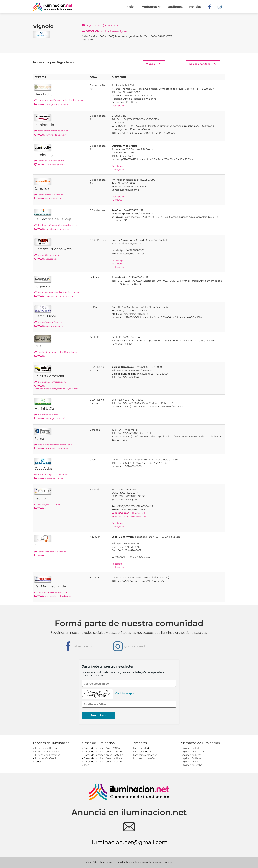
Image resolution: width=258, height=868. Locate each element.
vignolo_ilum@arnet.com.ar (101, 25)
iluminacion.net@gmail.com (129, 842)
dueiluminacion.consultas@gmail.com (56, 352)
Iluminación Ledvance (47, 755)
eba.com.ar (46, 259)
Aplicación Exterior (193, 748)
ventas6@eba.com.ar (47, 255)
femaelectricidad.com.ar (52, 448)
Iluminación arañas (144, 758)
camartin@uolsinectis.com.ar (51, 592)
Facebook (117, 166)
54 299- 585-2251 (129, 516)
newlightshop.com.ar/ (51, 104)
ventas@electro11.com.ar (49, 322)
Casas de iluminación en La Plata (103, 758)
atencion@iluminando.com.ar (51, 131)
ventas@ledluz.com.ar (47, 504)
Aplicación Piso (191, 762)
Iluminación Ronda (46, 748)
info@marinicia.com (46, 415)
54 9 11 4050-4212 (129, 513)
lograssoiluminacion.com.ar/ (54, 296)
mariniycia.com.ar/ (49, 418)
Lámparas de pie (143, 752)
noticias (195, 7)
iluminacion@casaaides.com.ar (52, 474)
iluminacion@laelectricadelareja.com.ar (56, 225)
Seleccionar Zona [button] (203, 64)
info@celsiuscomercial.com (50, 382)
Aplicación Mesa (192, 755)
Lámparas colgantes (145, 755)
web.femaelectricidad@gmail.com (54, 445)
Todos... (39, 762)
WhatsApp (118, 260)
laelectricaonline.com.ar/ (52, 229)
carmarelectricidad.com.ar (53, 596)
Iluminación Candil (46, 758)
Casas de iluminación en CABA (102, 748)
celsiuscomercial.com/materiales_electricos (56, 387)
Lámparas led (141, 748)
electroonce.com (49, 326)
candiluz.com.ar (48, 198)
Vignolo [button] (154, 64)
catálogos (175, 7)
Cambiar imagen (125, 693)
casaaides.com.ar (49, 478)
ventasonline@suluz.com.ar (50, 552)
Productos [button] (151, 7)
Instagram (118, 106)
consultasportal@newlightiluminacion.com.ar (59, 100)
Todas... (88, 765)
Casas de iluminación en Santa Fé (103, 755)
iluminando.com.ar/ (50, 135)
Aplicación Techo (192, 765)
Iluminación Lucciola (47, 752)
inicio (130, 7)
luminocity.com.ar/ (50, 165)
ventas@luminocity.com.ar (50, 161)
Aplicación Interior (193, 752)
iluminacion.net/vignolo (105, 31)
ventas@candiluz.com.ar (49, 195)
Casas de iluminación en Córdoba (103, 752)
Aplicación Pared (192, 758)
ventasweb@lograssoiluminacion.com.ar (57, 292)
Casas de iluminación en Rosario (103, 762)
